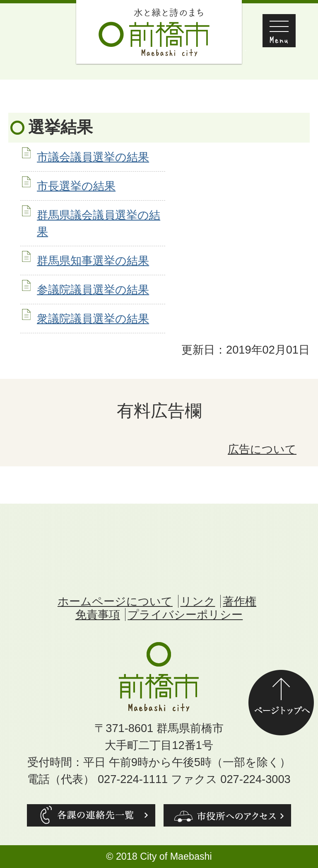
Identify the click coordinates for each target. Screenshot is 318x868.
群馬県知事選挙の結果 (93, 261)
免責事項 (98, 615)
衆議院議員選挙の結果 (93, 319)
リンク (198, 601)
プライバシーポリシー (185, 615)
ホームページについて (115, 601)
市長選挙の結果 (76, 186)
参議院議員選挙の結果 (93, 290)
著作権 (240, 601)
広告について (262, 449)
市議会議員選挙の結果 (93, 157)
